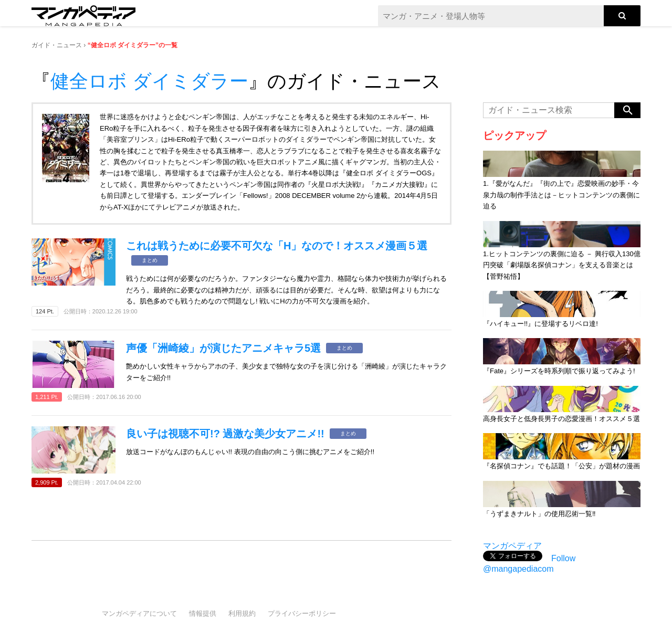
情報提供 (203, 613)
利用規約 (242, 613)
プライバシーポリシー (302, 613)
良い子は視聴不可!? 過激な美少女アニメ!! (225, 434)
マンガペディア (512, 546)
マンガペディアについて (139, 613)
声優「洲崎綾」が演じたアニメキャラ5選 (223, 348)
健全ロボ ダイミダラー (149, 81)
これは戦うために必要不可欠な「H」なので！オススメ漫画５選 (277, 246)
